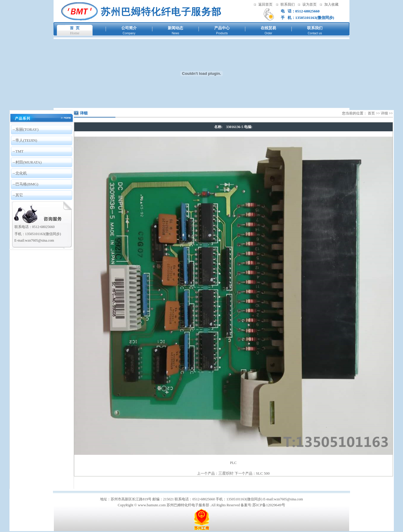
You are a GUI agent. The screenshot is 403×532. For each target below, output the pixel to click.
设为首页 (309, 4)
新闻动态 (175, 28)
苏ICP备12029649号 (269, 505)
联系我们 (288, 4)
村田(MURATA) (29, 162)
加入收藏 (331, 4)
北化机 (21, 173)
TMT (19, 151)
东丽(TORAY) (27, 129)
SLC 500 (263, 473)
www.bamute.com (152, 505)
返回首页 (265, 4)
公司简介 (129, 28)
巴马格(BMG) (27, 184)
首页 (371, 113)
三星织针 (226, 473)
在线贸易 (268, 28)
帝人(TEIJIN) (26, 140)
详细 (384, 113)
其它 (19, 195)
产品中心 (222, 28)
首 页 (75, 28)
